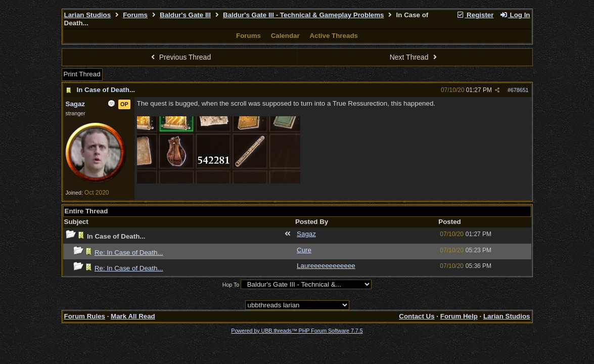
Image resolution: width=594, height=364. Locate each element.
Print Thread (82, 74)
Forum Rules (85, 316)
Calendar (285, 36)
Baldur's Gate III (185, 15)
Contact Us (417, 316)
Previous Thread (179, 57)
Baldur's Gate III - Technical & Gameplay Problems (303, 15)
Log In (515, 15)
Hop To (231, 285)
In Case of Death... (106, 90)
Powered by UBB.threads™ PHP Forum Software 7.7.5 (297, 331)
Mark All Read (133, 316)
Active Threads (334, 36)
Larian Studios (88, 15)
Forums (135, 15)
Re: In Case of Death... (129, 253)
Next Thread (415, 57)
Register (475, 15)
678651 (520, 90)
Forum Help (459, 316)
